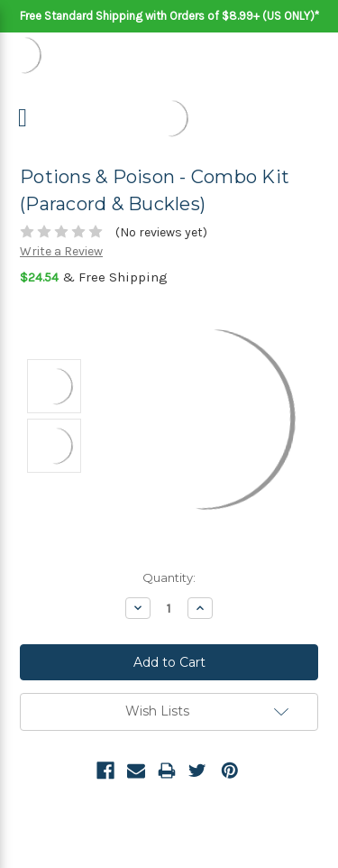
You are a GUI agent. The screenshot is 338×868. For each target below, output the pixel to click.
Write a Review (61, 251)
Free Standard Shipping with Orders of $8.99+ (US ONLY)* (169, 16)
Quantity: (169, 577)
